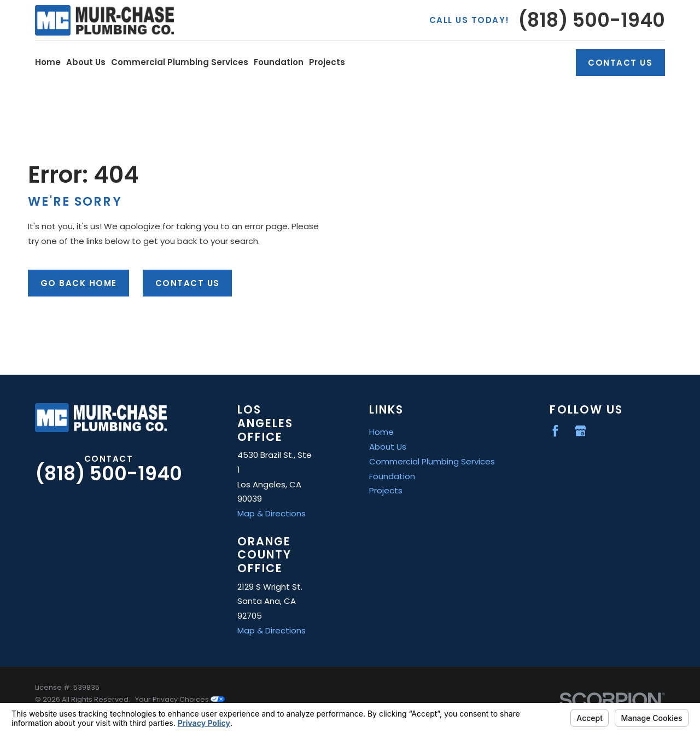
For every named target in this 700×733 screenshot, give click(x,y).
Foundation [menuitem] (279, 62)
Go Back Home (79, 283)
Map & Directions (272, 513)
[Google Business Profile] (581, 431)
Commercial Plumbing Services (432, 461)
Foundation (392, 476)
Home (381, 432)
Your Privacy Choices (180, 699)
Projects (386, 490)
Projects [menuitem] (327, 62)
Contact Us (620, 63)
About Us (388, 447)
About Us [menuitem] (86, 62)
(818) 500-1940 (591, 21)
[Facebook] (555, 431)
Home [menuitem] (48, 62)
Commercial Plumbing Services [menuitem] (180, 62)
